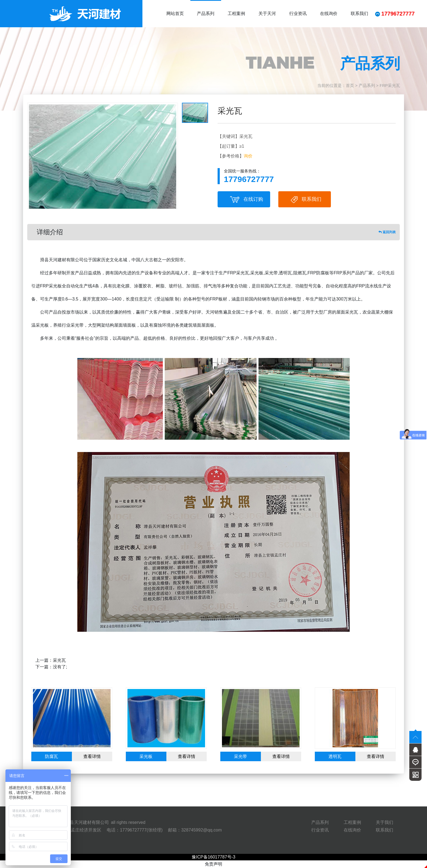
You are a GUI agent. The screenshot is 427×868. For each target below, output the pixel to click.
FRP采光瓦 (390, 85)
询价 (248, 156)
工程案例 (236, 13)
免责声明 (213, 864)
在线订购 (247, 199)
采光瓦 (59, 660)
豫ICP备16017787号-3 (213, 857)
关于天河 (267, 13)
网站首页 (175, 13)
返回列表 (387, 232)
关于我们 (385, 822)
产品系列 (206, 13)
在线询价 (329, 13)
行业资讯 (298, 13)
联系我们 (359, 13)
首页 (350, 85)
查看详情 (92, 756)
